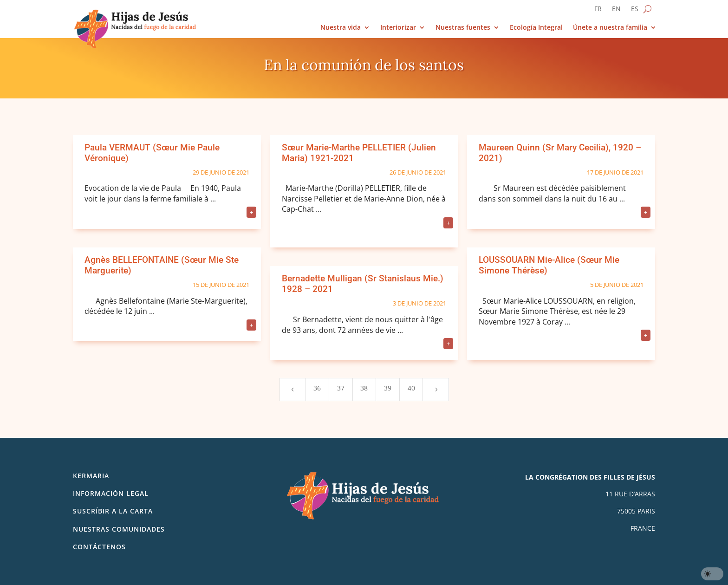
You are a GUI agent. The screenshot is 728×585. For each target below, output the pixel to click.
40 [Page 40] (411, 388)
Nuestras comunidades (119, 529)
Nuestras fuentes (463, 28)
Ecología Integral (536, 28)
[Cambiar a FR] (598, 11)
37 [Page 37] (341, 388)
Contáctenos (99, 547)
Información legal (111, 493)
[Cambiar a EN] (616, 11)
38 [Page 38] (364, 388)
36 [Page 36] (317, 388)
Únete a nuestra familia (610, 28)
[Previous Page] (292, 390)
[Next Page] (435, 390)
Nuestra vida (341, 28)
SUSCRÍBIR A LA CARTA (113, 511)
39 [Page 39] (388, 388)
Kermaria (91, 476)
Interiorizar (398, 28)
